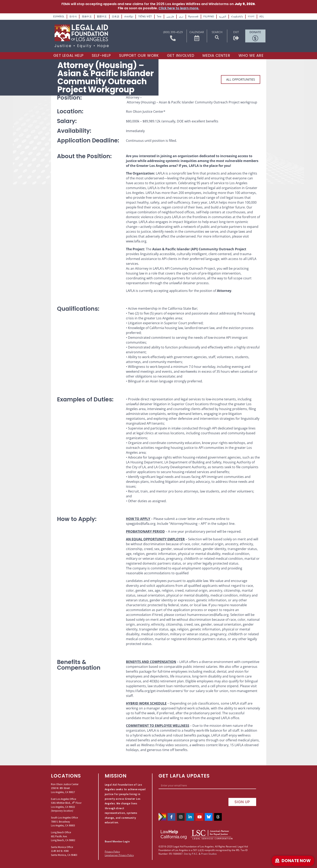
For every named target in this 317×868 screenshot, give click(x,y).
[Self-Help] (101, 56)
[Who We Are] (251, 56)
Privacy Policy (112, 852)
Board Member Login (117, 841)
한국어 (73, 16)
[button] (217, 37)
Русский (193, 16)
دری (181, 16)
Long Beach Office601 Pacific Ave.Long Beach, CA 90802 (63, 836)
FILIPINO (209, 16)
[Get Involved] (181, 56)
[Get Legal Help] (68, 56)
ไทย (159, 16)
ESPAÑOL (59, 16)
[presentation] (189, 799)
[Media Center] (216, 56)
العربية (223, 16)
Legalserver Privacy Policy (119, 855)
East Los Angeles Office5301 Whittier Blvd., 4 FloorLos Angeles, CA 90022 (66, 803)
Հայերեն (237, 16)
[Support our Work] (139, 56)
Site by (188, 854)
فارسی (170, 16)
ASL (262, 16)
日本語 (116, 16)
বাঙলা (251, 16)
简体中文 (87, 16)
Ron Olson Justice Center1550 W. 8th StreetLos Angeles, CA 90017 (65, 788)
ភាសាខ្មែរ (129, 16)
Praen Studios (209, 854)
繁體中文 (102, 16)
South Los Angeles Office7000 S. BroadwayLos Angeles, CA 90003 (64, 822)
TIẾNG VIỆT (145, 16)
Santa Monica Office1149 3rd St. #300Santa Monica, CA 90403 (64, 851)
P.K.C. (195, 854)
